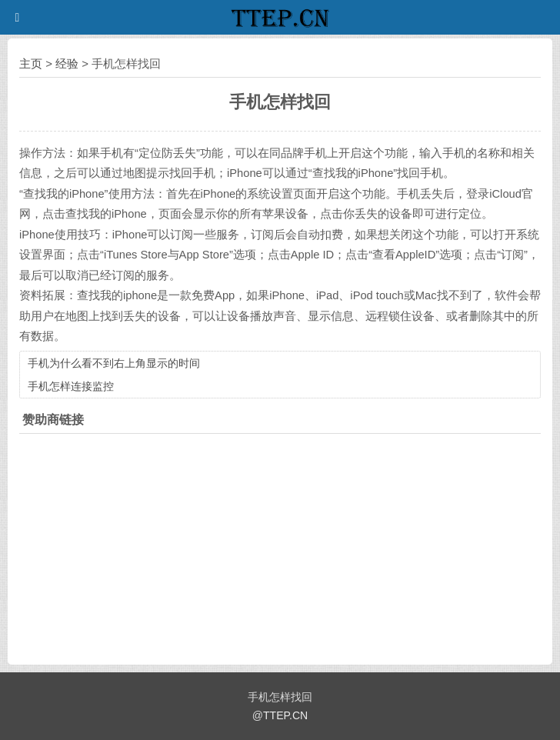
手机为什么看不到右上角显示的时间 (114, 363)
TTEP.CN (285, 715)
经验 (67, 63)
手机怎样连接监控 (71, 386)
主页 (31, 63)
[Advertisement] (280, 545)
